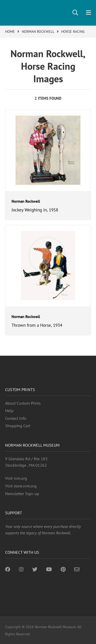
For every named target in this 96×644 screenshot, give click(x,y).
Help (9, 411)
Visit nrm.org (16, 478)
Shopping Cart (18, 426)
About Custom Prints (23, 403)
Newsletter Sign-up (22, 494)
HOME (10, 32)
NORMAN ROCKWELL (38, 32)
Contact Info (16, 418)
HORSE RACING (73, 32)
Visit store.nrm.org (21, 486)
